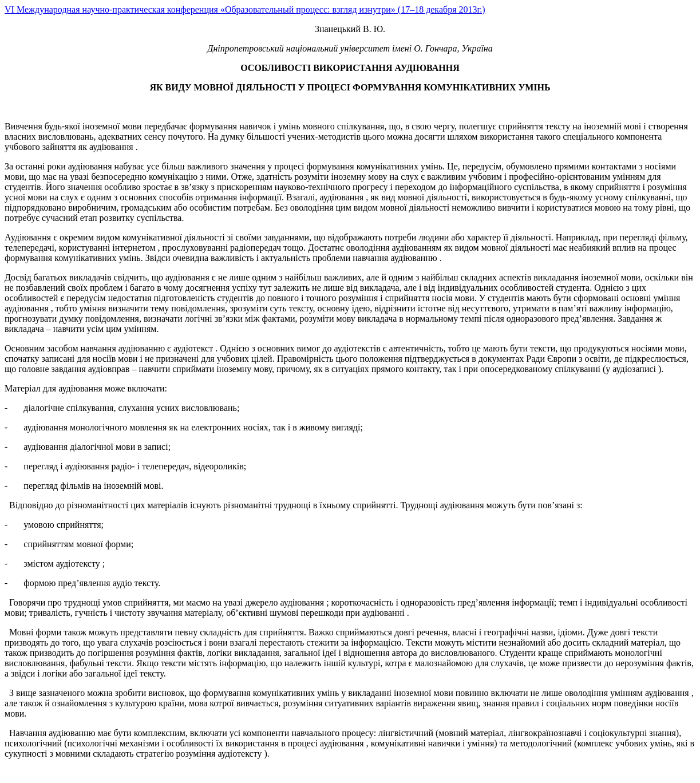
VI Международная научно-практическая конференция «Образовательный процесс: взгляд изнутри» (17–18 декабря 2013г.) (245, 9)
